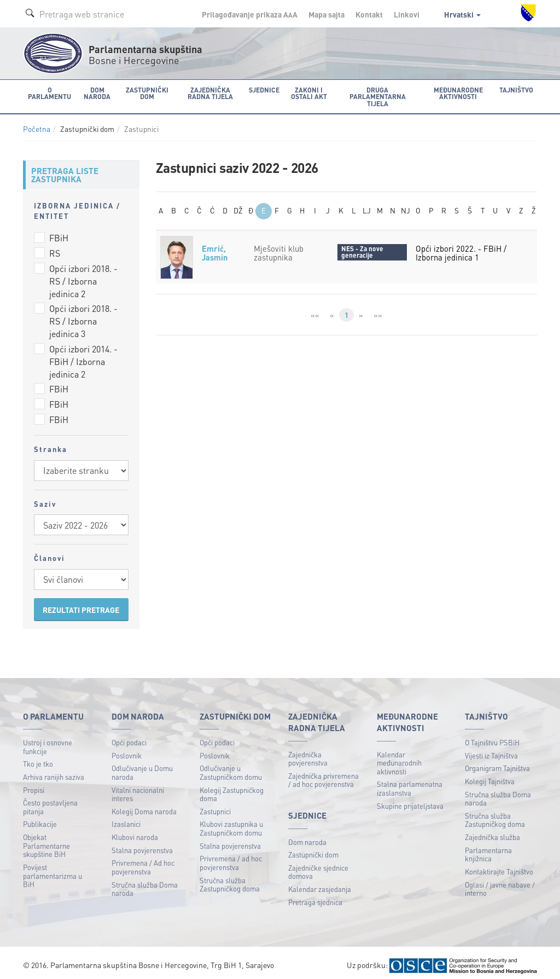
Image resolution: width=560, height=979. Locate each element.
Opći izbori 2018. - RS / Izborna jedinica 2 (83, 275)
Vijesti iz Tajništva (491, 749)
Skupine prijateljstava (410, 800)
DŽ (238, 205)
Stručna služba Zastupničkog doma (230, 879)
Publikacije (40, 818)
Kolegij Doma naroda (144, 805)
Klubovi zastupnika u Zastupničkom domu (231, 823)
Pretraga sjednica (315, 896)
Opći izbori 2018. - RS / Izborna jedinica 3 (83, 315)
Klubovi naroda (135, 831)
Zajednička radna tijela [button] (208, 93)
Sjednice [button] (262, 89)
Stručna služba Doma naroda (145, 883)
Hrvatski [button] (462, 14)
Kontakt (369, 14)
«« (314, 309)
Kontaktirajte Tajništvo (499, 865)
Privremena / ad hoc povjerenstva (231, 857)
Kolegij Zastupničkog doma (232, 788)
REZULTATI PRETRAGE (81, 604)
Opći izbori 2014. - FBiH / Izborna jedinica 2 (83, 355)
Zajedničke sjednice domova (318, 866)
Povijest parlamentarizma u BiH (52, 870)
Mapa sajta (326, 14)
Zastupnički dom (313, 848)
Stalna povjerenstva (142, 844)
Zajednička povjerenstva (308, 753)
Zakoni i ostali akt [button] (306, 93)
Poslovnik (127, 749)
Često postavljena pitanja (50, 801)
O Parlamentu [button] (49, 93)
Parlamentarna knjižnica (488, 848)
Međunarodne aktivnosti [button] (459, 93)
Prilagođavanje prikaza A (250, 14)
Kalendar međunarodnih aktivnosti (399, 757)
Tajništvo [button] (517, 89)
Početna (37, 123)
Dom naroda (307, 836)
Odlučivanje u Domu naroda (142, 767)
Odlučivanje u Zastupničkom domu (231, 767)
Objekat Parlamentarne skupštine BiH (46, 839)
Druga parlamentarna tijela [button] (377, 93)
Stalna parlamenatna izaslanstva (410, 783)
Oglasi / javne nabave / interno (500, 883)
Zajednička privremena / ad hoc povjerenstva (323, 774)
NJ (406, 205)
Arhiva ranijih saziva (54, 771)
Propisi (34, 784)
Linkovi (407, 14)
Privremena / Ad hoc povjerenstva (143, 862)
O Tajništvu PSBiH (492, 736)
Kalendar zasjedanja (320, 883)
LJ (367, 205)
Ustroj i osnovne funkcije (48, 741)
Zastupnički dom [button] (145, 93)
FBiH (59, 232)
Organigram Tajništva (497, 763)
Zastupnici (215, 805)
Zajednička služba (492, 831)
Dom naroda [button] (95, 93)
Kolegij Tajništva (490, 775)
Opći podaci (129, 736)
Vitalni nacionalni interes (138, 788)
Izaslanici (126, 818)
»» (378, 309)
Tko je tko (38, 758)
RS (55, 247)
